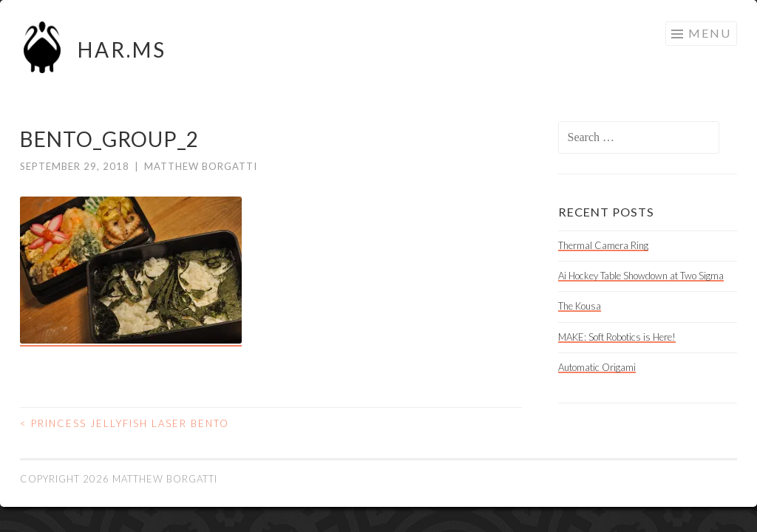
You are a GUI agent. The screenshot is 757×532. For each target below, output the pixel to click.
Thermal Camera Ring (603, 245)
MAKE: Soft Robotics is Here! (617, 337)
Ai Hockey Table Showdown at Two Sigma (641, 276)
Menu (710, 33)
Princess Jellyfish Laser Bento (125, 423)
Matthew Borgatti (201, 166)
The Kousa (580, 306)
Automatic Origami (597, 367)
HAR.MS (122, 50)
